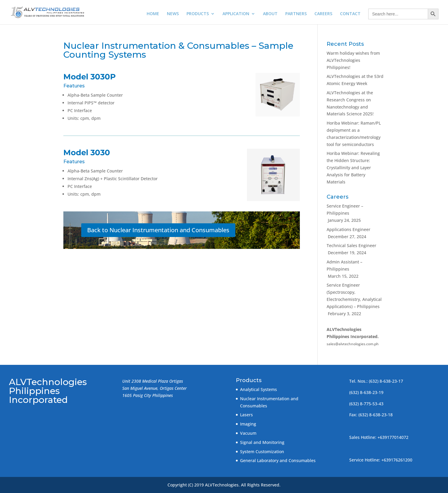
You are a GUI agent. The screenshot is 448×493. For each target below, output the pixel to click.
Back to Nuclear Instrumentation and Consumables (158, 230)
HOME (153, 14)
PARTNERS (296, 14)
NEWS (173, 14)
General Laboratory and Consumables (278, 460)
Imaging (248, 424)
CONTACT (350, 14)
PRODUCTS (198, 14)
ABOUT (270, 14)
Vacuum (248, 433)
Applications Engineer (348, 229)
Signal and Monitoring (262, 442)
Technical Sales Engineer (351, 245)
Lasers (246, 415)
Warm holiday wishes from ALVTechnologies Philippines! (353, 60)
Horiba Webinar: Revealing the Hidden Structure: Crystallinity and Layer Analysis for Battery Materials (353, 167)
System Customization (262, 452)
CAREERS (323, 14)
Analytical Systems (259, 389)
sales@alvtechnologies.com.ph (353, 344)
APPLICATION (236, 14)
